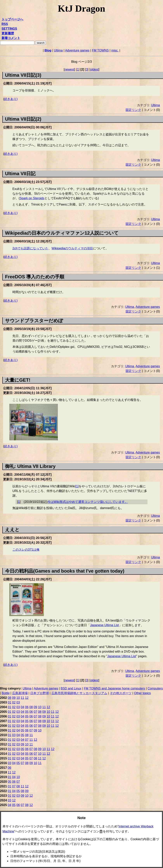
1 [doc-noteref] (77, 486)
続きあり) (11, 99)
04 (23, 707)
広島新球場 (20, 693)
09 (14, 698)
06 (27, 707)
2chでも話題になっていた (30, 248)
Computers (155, 688)
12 (27, 698)
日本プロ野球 (40, 693)
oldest (94, 69)
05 (27, 712)
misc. (115, 50)
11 (23, 698)
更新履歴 (8, 33)
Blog (48, 50)
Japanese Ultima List (104, 625)
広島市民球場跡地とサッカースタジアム (79, 693)
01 (10, 702)
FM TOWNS (100, 50)
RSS (5, 24)
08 (10, 698)
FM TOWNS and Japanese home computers (114, 688)
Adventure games (77, 50)
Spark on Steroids (32, 198)
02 (14, 702)
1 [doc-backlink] (19, 502)
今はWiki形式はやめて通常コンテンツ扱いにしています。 (88, 502)
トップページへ (12, 19)
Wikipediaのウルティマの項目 (72, 248)
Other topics (142, 693)
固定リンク (133, 110)
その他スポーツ (121, 693)
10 (18, 698)
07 (36, 712)
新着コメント (11, 38)
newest (69, 69)
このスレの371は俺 (26, 550)
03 (18, 702)
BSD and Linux (71, 688)
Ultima (58, 50)
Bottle (6, 693)
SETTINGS (9, 29)
